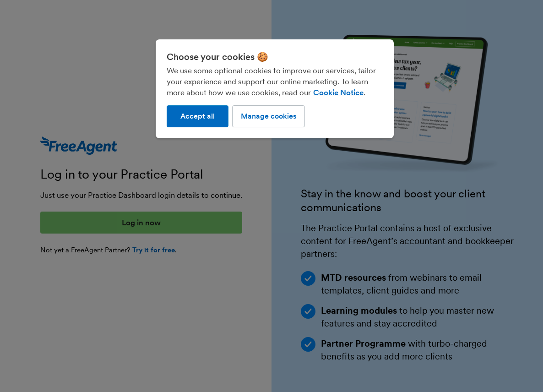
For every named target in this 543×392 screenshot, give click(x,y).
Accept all (198, 116)
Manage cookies (269, 116)
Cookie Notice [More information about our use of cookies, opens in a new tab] (338, 93)
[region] (275, 89)
